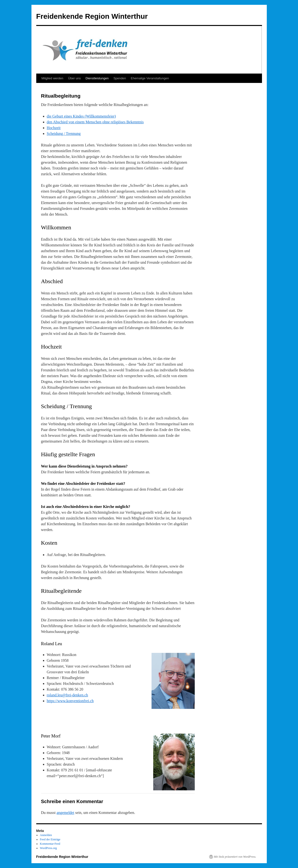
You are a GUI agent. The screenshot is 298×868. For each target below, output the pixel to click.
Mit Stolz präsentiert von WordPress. (235, 857)
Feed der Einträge (50, 839)
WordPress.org (48, 848)
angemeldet (65, 813)
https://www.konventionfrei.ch (70, 701)
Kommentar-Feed (50, 844)
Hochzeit (54, 128)
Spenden (120, 78)
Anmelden (46, 835)
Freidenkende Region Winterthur (92, 16)
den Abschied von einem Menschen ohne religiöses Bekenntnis (95, 122)
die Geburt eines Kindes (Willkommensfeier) (81, 116)
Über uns (75, 78)
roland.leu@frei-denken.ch (67, 695)
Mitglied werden (52, 78)
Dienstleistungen (97, 78)
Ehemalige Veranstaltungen (150, 78)
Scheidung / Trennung (64, 134)
